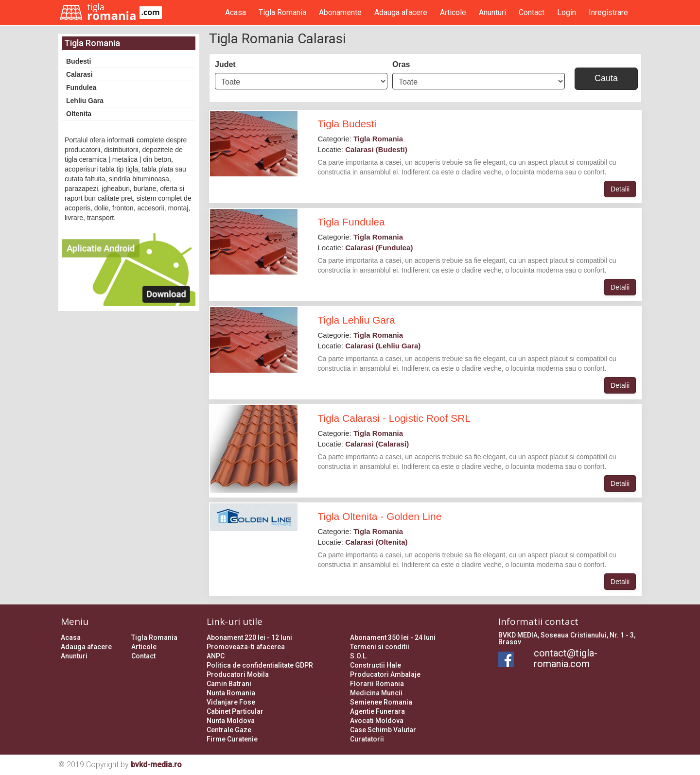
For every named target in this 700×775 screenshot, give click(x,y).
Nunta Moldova (231, 721)
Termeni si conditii (380, 647)
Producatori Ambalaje (385, 674)
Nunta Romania (231, 693)
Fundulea (81, 87)
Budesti (79, 61)
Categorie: (361, 139)
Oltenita (79, 114)
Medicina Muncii (376, 693)
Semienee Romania (381, 702)
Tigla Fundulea (351, 222)
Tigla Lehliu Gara (357, 320)
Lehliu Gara (85, 101)
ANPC (216, 656)
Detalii (620, 189)
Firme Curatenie (232, 739)
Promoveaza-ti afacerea (246, 647)
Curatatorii (367, 739)
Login (567, 12)
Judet (225, 64)
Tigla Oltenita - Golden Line (380, 516)
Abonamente (340, 12)
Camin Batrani (229, 684)
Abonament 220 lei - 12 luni (249, 637)
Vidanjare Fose (231, 702)
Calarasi (79, 74)
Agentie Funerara (377, 711)
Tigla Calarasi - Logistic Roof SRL (394, 418)
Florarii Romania (377, 684)
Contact (532, 12)
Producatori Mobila (238, 674)
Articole (453, 12)
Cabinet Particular (235, 711)
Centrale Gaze (229, 730)
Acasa (236, 12)
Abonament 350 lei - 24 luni (393, 637)
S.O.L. (359, 656)
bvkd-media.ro (156, 765)
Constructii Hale (376, 665)
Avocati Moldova (377, 721)
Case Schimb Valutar (383, 730)
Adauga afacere (401, 12)
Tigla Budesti (347, 124)
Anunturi (492, 12)
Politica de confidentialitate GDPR (260, 665)
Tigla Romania (282, 12)
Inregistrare (608, 12)
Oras (401, 64)
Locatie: (363, 149)
